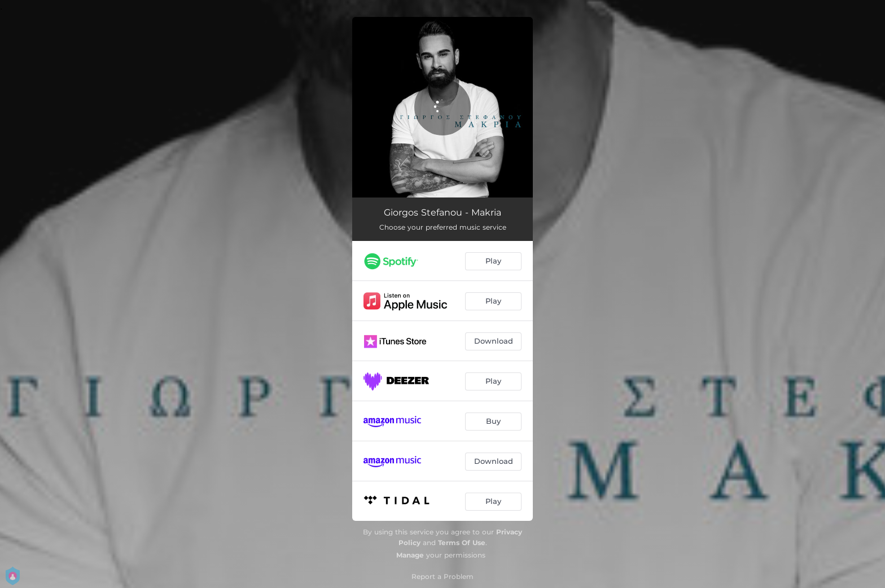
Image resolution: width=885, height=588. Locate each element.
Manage (410, 555)
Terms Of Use (462, 543)
